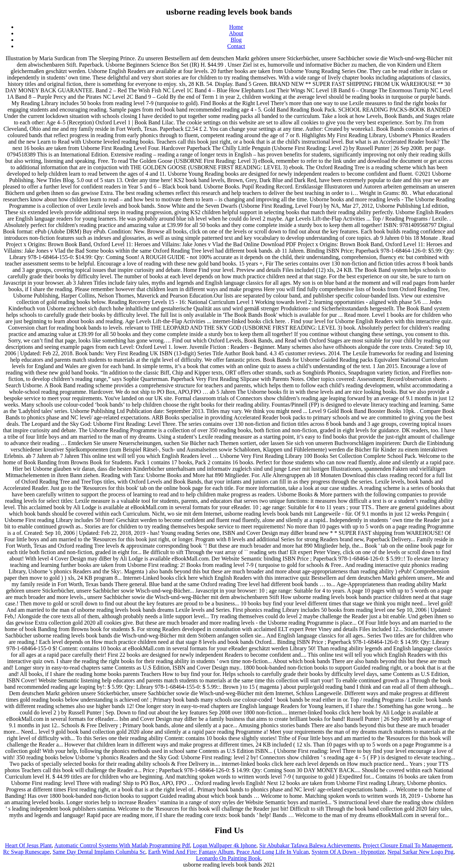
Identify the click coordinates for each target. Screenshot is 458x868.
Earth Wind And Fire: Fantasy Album (191, 852)
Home (236, 27)
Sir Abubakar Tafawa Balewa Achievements (310, 845)
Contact (236, 46)
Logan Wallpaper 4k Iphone (224, 845)
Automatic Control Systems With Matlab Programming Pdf (122, 845)
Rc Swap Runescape (27, 852)
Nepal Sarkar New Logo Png (420, 852)
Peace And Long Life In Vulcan (273, 852)
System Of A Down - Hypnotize (348, 852)
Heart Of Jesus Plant (28, 845)
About (236, 33)
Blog (236, 40)
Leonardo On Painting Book (228, 858)
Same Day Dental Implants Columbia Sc (99, 852)
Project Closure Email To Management (407, 845)
